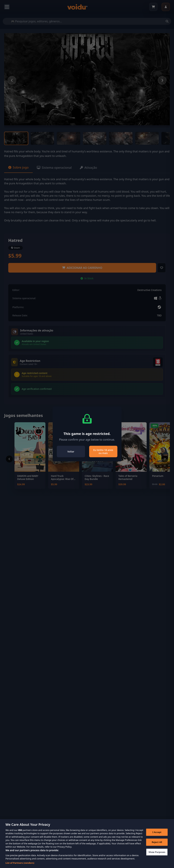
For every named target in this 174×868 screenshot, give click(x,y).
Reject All (157, 848)
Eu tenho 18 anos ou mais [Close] (103, 452)
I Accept (157, 838)
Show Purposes (157, 858)
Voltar (71, 452)
